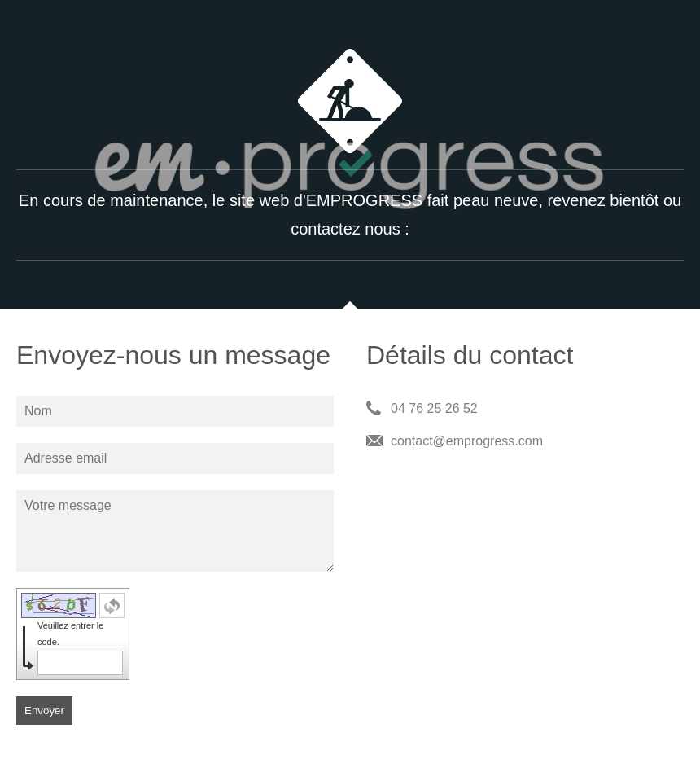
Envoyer (44, 711)
